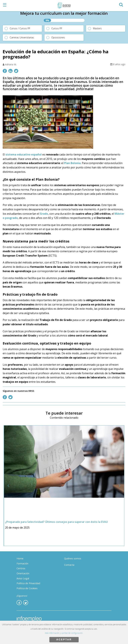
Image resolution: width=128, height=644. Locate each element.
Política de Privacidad (28, 583)
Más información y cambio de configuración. (64, 633)
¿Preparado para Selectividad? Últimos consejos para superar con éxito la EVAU (57, 522)
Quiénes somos (73, 558)
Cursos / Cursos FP (20, 28)
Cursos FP (57, 28)
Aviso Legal (23, 578)
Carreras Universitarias (22, 37)
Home (20, 558)
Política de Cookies (27, 588)
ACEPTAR (64, 639)
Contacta (69, 565)
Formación (22, 563)
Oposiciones (58, 37)
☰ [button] (5, 5)
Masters (97, 28)
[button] (121, 4)
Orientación (23, 573)
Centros (21, 568)
